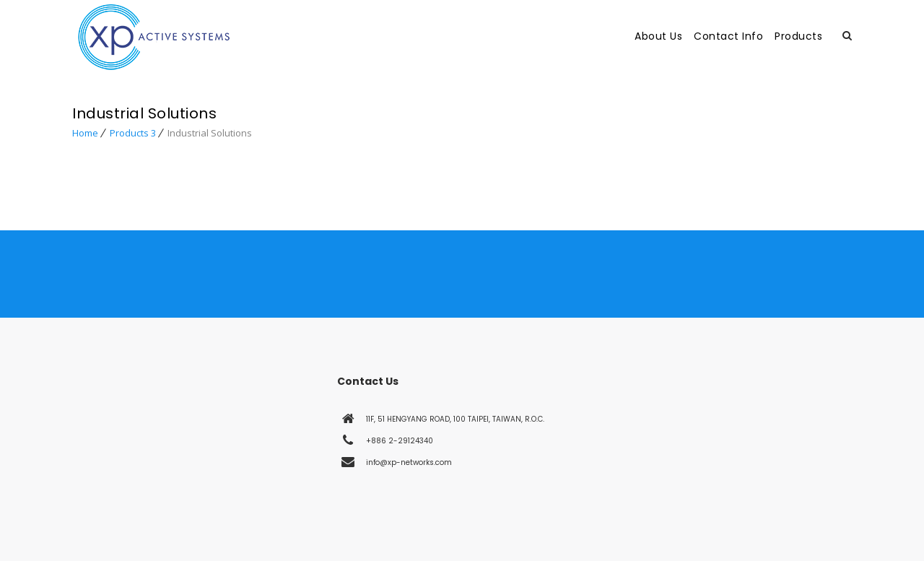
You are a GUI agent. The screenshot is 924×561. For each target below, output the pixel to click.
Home (85, 133)
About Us (658, 36)
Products (798, 36)
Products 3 (133, 133)
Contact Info (728, 36)
